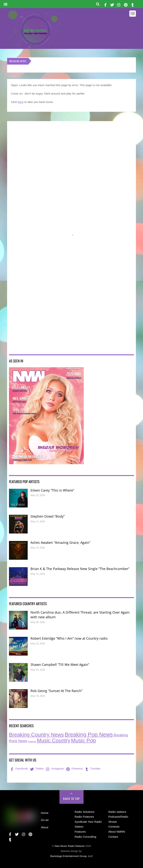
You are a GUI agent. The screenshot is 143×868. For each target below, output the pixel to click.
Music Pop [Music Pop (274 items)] (83, 740)
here (21, 102)
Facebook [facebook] (19, 769)
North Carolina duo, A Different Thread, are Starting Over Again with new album (80, 615)
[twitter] (112, 4)
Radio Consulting (85, 837)
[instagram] (119, 4)
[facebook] (105, 4)
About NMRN (117, 832)
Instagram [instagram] (55, 769)
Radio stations (117, 812)
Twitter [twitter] (37, 769)
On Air (45, 820)
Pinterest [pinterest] (74, 769)
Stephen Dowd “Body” (48, 516)
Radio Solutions (84, 812)
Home (45, 813)
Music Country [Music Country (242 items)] (54, 740)
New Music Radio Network (70, 846)
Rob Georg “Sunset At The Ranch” (56, 691)
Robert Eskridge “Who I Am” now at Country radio (69, 638)
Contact (113, 837)
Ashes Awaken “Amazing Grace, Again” (60, 542)
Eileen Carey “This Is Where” (52, 490)
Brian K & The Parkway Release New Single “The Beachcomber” (80, 569)
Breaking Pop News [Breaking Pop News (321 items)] (89, 734)
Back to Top (71, 799)
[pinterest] (126, 4)
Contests (114, 827)
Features (80, 832)
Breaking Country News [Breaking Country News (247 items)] (36, 735)
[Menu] (6, 4)
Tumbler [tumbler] (92, 769)
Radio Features (84, 817)
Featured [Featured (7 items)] (32, 741)
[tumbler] (133, 4)
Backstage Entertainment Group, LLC (71, 856)
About (45, 827)
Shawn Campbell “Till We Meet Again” (60, 665)
